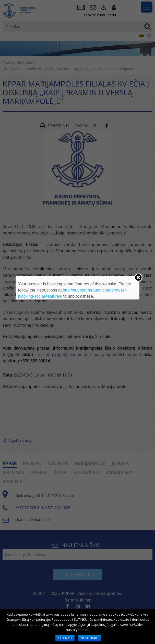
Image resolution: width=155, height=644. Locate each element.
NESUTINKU (90, 638)
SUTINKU (65, 638)
